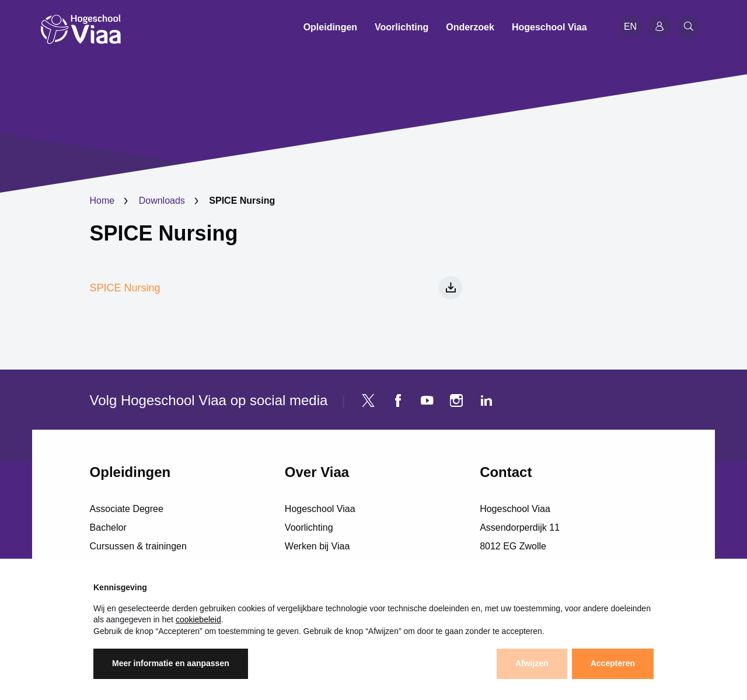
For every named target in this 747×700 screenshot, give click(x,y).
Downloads (162, 201)
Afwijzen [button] (532, 663)
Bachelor (108, 527)
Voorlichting (309, 527)
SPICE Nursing (164, 233)
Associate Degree (127, 509)
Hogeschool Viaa (320, 509)
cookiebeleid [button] (198, 619)
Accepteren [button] (613, 663)
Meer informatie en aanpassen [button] (171, 663)
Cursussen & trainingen (138, 546)
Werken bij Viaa (317, 546)
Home (102, 201)
